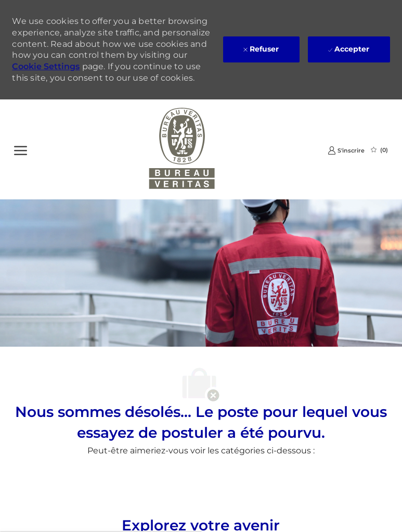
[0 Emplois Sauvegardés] (379, 150)
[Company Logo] (182, 149)
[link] (346, 150)
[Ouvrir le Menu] (21, 149)
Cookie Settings (46, 66)
